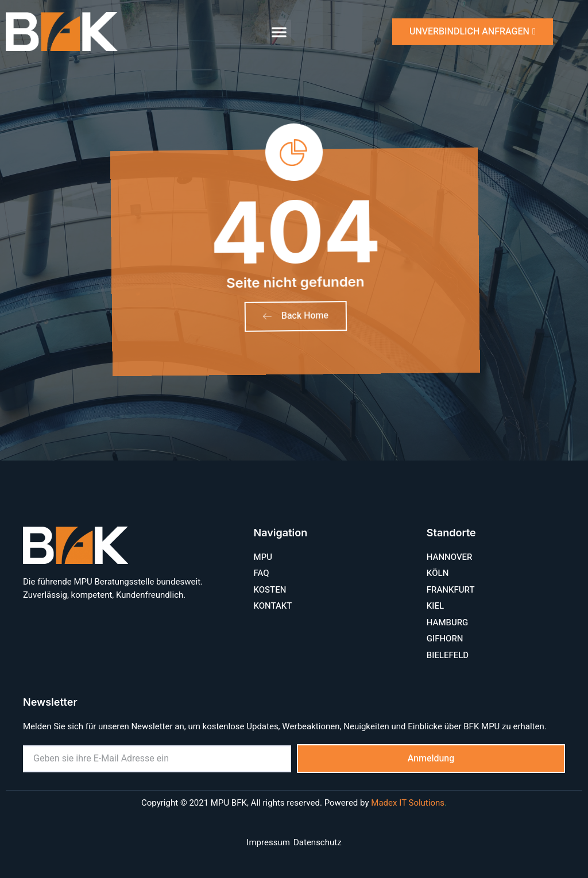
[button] (279, 32)
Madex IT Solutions (408, 803)
